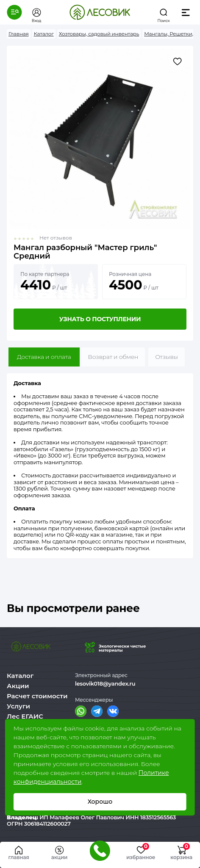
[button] (14, 12)
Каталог (20, 676)
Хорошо (100, 802)
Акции (18, 686)
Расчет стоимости (37, 696)
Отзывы (167, 357)
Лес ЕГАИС (25, 716)
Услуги (18, 706)
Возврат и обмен (113, 357)
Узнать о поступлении (100, 319)
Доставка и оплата (44, 357)
